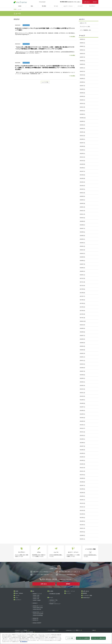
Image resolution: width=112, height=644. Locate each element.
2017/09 (82, 289)
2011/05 (82, 518)
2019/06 (82, 232)
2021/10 (82, 161)
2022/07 (82, 143)
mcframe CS (35, 620)
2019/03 (82, 239)
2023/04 (82, 125)
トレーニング (52, 602)
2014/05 (82, 414)
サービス (51, 598)
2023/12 (82, 104)
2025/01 (82, 68)
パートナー (68, 593)
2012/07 (82, 485)
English (44, 2)
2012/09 (82, 478)
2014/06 (82, 410)
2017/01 (82, 318)
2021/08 (82, 168)
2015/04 (82, 382)
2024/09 (82, 79)
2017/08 (82, 293)
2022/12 (82, 136)
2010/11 (82, 528)
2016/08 (82, 332)
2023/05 (82, 121)
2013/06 (82, 450)
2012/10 (82, 475)
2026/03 (82, 39)
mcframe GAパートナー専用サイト (73, 630)
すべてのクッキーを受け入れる (98, 638)
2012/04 (82, 493)
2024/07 (82, 86)
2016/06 (82, 339)
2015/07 (82, 371)
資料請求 (95, 2)
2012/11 (82, 471)
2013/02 (82, 464)
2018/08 (82, 261)
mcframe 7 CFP (36, 599)
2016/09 (82, 328)
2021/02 (82, 189)
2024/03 (82, 96)
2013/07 (82, 446)
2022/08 (82, 139)
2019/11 (82, 214)
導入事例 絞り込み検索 (55, 594)
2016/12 (83, 321)
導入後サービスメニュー (55, 604)
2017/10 (82, 286)
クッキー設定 (70, 638)
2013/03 (82, 460)
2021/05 (82, 178)
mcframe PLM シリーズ (38, 612)
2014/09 (82, 400)
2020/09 (82, 196)
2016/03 (82, 350)
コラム (17, 598)
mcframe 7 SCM (36, 595)
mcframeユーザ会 (53, 600)
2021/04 (82, 182)
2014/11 (82, 393)
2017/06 (82, 300)
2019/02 (82, 243)
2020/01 (82, 207)
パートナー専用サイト (52, 630)
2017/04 (82, 307)
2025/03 (82, 64)
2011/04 (82, 521)
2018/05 (82, 268)
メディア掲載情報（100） (86, 30)
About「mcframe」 (19, 593)
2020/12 (82, 193)
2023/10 (82, 111)
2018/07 (82, 264)
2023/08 (82, 114)
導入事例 (51, 591)
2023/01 (82, 132)
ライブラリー (18, 600)
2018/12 (82, 250)
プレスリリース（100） (85, 27)
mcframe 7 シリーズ (37, 594)
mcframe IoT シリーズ (38, 606)
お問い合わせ (87, 2)
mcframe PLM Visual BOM (38, 614)
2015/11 (82, 361)
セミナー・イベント (70, 591)
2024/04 (82, 93)
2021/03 (82, 186)
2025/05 (82, 61)
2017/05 (82, 303)
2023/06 (83, 118)
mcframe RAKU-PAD (37, 609)
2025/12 (82, 50)
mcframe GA (35, 618)
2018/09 (82, 257)
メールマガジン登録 (87, 595)
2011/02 (82, 525)
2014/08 (82, 403)
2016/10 (82, 325)
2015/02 (82, 386)
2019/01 (82, 246)
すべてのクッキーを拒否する (83, 638)
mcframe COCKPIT (37, 623)
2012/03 (82, 496)
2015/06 (82, 375)
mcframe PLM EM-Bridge (38, 615)
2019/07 (82, 228)
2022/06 (82, 146)
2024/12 (82, 71)
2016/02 (82, 353)
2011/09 (82, 514)
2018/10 (82, 253)
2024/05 (82, 89)
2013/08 (82, 443)
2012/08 (82, 482)
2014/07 (82, 407)
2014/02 (82, 421)
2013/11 (82, 432)
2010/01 (82, 539)
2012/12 (82, 468)
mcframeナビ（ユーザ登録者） (22, 630)
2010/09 (82, 535)
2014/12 (82, 389)
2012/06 (82, 489)
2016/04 (82, 346)
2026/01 (82, 46)
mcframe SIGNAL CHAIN (38, 608)
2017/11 (82, 282)
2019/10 (82, 218)
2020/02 (82, 203)
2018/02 (82, 271)
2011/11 (82, 507)
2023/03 (82, 129)
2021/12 (82, 157)
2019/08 (82, 225)
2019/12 (82, 211)
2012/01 (82, 500)
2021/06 (82, 175)
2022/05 (82, 150)
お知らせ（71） (83, 23)
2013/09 (82, 439)
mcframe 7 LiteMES (37, 600)
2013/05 (82, 453)
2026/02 (82, 43)
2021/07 (82, 171)
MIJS (94, 630)
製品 (33, 591)
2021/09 (82, 164)
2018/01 (82, 275)
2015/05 (82, 378)
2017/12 (82, 278)
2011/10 (82, 510)
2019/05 (82, 236)
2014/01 (82, 425)
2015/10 (82, 364)
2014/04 (82, 418)
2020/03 (82, 200)
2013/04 (82, 457)
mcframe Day (86, 598)
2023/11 (82, 107)
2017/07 (82, 296)
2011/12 (82, 503)
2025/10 (82, 54)
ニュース (17, 595)
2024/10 (82, 75)
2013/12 (82, 428)
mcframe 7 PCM (36, 597)
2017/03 (82, 311)
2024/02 (82, 100)
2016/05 (82, 343)
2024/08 (82, 82)
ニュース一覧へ (45, 82)
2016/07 (82, 336)
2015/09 (82, 368)
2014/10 (82, 396)
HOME (15, 9)
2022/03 (82, 153)
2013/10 (82, 435)
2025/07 (82, 57)
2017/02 (82, 314)
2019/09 (82, 221)
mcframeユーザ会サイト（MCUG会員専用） (24, 632)
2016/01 (82, 357)
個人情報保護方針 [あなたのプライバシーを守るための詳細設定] (24, 642)
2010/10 (82, 532)
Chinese (41, 2)
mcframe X (35, 603)
